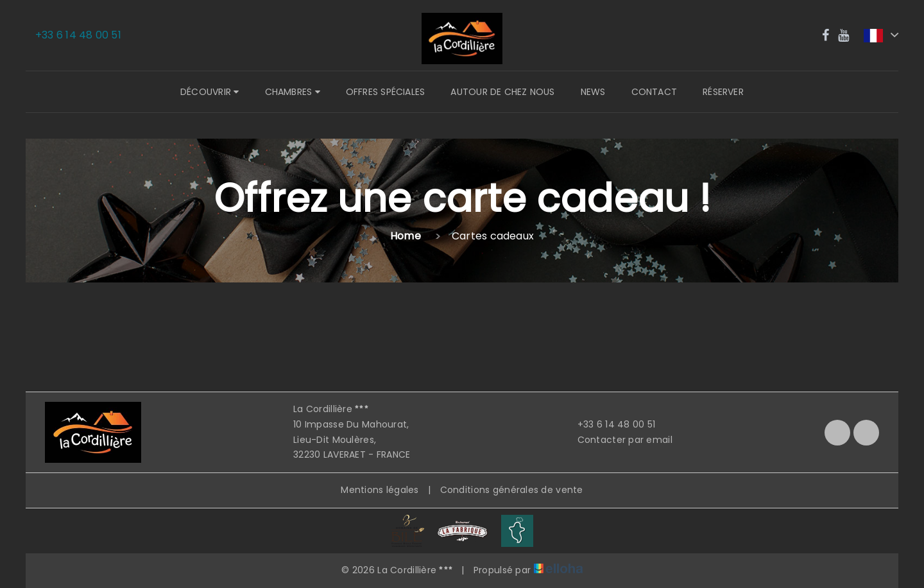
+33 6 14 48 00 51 (609, 424)
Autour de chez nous (502, 92)
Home (406, 236)
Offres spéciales (386, 92)
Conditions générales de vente (512, 490)
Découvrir (210, 92)
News (593, 92)
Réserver (723, 92)
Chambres (293, 92)
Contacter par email (618, 440)
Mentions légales (380, 490)
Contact (654, 92)
